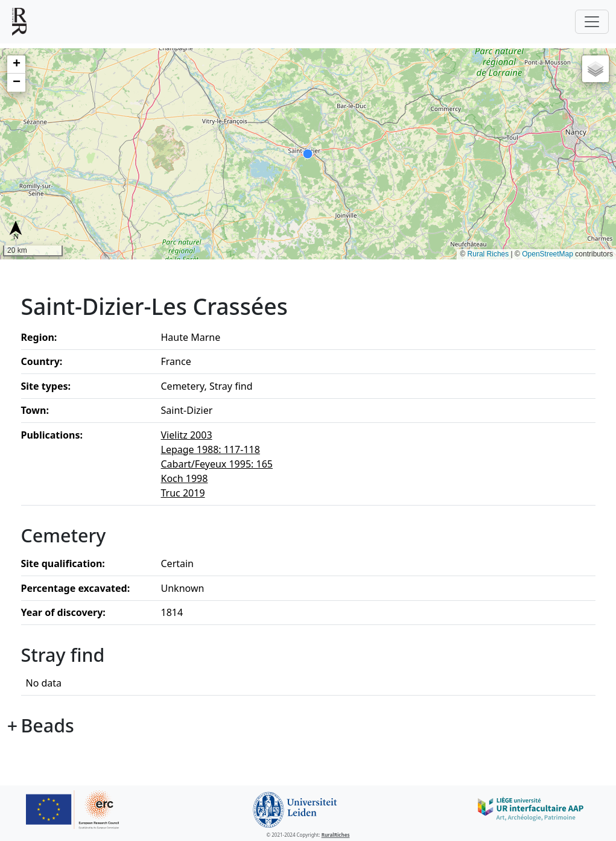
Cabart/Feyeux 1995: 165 (217, 464)
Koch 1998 (185, 478)
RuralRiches (336, 835)
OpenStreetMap (548, 254)
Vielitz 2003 (187, 435)
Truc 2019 (183, 493)
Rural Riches (488, 254)
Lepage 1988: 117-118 (211, 449)
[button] (16, 65)
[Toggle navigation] (592, 22)
